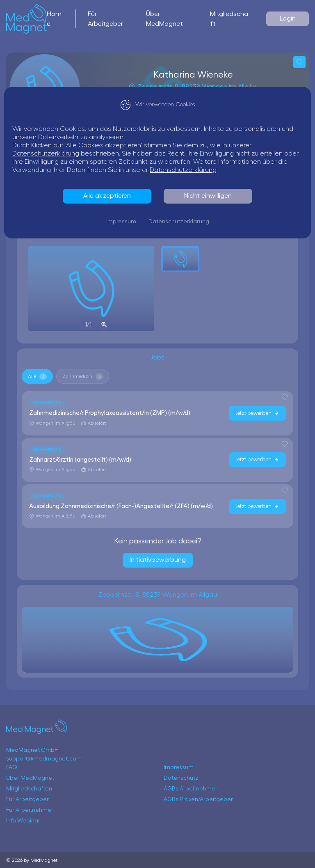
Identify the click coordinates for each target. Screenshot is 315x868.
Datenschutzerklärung (46, 153)
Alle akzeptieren (107, 196)
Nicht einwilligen (208, 196)
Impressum (121, 222)
